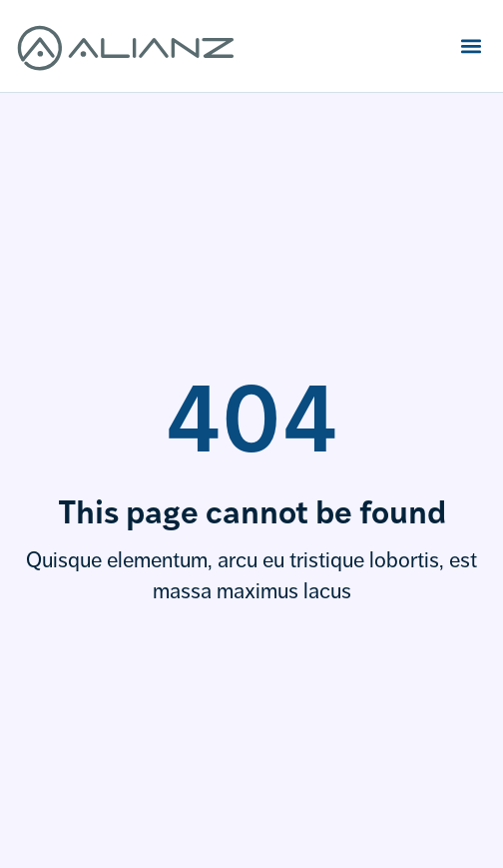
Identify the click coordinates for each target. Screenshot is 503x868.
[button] (471, 45)
